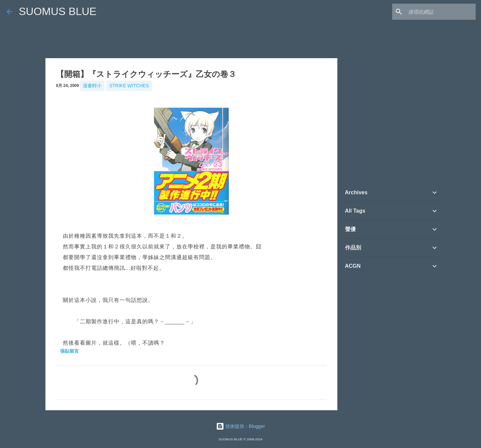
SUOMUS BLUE (58, 11)
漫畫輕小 (92, 86)
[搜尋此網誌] (441, 12)
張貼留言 (69, 351)
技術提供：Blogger (240, 426)
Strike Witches (129, 86)
